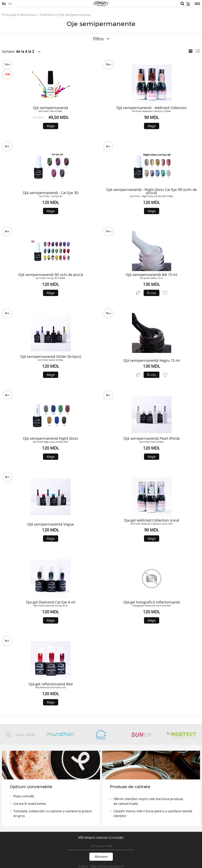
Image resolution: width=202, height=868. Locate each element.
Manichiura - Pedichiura (38, 15)
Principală (9, 15)
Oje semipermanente (75, 15)
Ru (10, 4)
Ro (4, 4)
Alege (51, 126)
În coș (151, 293)
